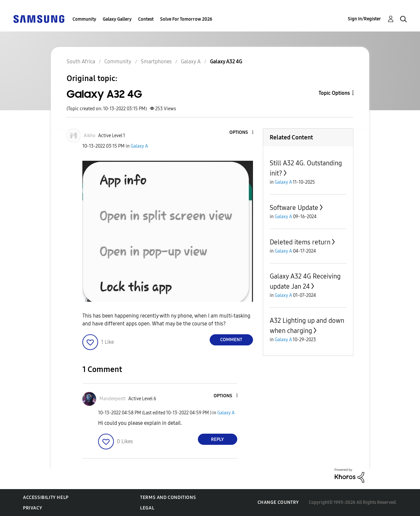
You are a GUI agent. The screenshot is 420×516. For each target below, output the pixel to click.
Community (84, 19)
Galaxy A (139, 146)
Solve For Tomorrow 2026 (186, 19)
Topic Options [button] (334, 93)
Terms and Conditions (168, 497)
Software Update (294, 208)
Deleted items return (300, 242)
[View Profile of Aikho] (90, 136)
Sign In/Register (364, 19)
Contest (146, 19)
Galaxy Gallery (117, 19)
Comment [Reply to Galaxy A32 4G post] (231, 340)
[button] (241, 133)
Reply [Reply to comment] (217, 439)
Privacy (32, 508)
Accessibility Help (46, 497)
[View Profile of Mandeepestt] (113, 399)
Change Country (278, 502)
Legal (147, 508)
